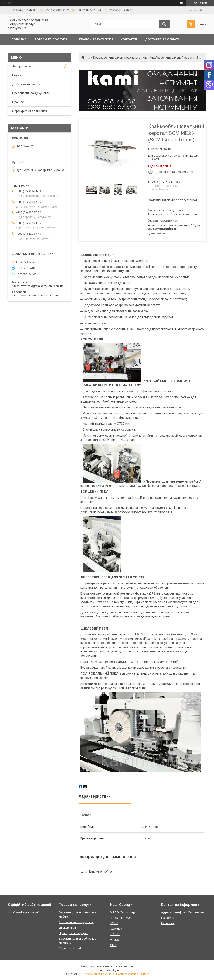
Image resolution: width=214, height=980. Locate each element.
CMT (113, 945)
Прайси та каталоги (96, 39)
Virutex (114, 940)
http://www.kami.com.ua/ (23, 912)
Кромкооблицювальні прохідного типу (120, 58)
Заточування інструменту (76, 922)
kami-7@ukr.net (26, 262)
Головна (19, 39)
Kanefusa (116, 929)
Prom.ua (128, 966)
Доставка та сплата (26, 84)
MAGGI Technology (123, 912)
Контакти (129, 39)
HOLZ (114, 923)
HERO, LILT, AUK (121, 918)
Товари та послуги (51, 39)
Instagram (168, 918)
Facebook (168, 923)
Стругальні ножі (70, 948)
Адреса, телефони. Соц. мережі (183, 912)
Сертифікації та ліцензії (30, 111)
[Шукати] (164, 24)
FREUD (115, 934)
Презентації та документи (31, 93)
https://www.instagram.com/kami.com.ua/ (38, 286)
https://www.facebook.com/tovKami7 (35, 296)
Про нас (18, 102)
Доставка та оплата (162, 39)
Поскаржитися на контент (99, 974)
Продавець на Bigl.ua (107, 970)
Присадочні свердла (73, 933)
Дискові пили (68, 928)
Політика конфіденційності (133, 974)
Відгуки (17, 75)
